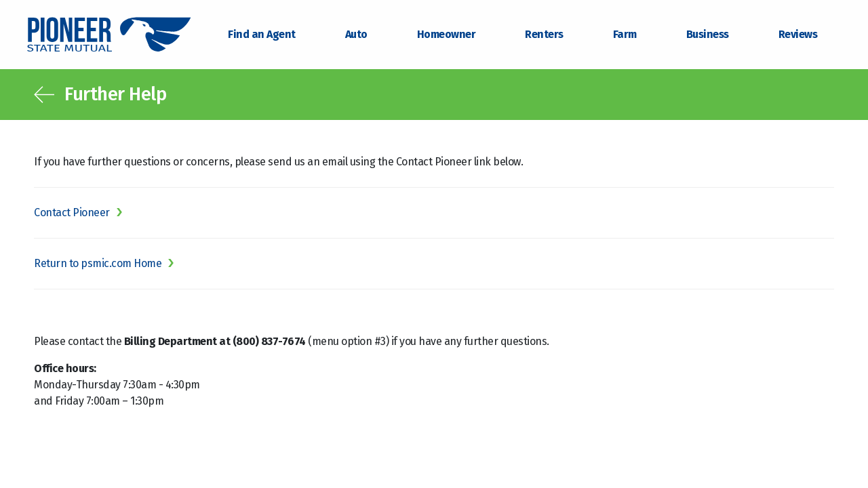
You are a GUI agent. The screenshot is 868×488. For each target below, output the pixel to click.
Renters (544, 34)
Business (708, 34)
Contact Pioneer (72, 212)
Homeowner (447, 34)
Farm (625, 34)
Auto (356, 34)
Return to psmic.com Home (98, 263)
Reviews (798, 34)
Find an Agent (262, 34)
